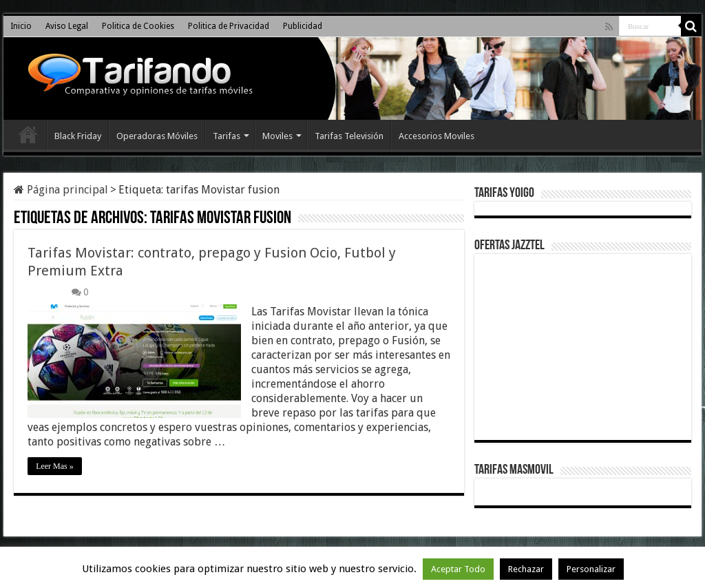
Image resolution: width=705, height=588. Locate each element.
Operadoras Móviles (157, 136)
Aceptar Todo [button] (458, 569)
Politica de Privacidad (229, 26)
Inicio (21, 26)
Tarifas (227, 136)
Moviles (277, 136)
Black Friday (78, 136)
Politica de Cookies (138, 26)
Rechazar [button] (526, 569)
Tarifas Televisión (349, 136)
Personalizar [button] (591, 569)
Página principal (61, 190)
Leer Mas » (55, 466)
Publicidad (303, 26)
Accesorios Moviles (436, 136)
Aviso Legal (67, 26)
